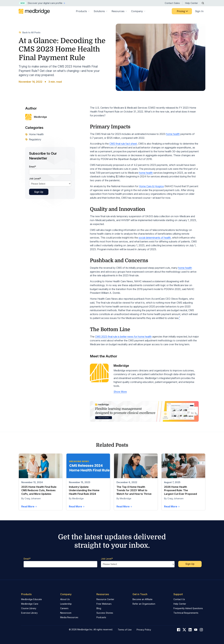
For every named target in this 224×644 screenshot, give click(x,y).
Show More (120, 392)
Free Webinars (104, 604)
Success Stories (105, 613)
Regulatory (33, 139)
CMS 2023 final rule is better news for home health (123, 337)
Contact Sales (172, 3)
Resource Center (105, 599)
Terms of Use (125, 630)
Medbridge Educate (31, 599)
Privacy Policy (144, 630)
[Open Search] (203, 3)
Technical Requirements (186, 613)
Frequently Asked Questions (188, 608)
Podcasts (101, 617)
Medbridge (121, 366)
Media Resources (69, 617)
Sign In (199, 11)
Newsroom (66, 613)
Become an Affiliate (142, 599)
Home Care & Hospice (151, 186)
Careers (64, 608)
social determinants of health (155, 238)
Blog (99, 608)
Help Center (191, 3)
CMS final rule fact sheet (123, 144)
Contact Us (179, 599)
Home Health (34, 134)
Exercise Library (29, 613)
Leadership (66, 604)
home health (173, 134)
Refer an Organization (144, 604)
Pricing (183, 11)
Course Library (29, 608)
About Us (65, 599)
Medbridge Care (30, 604)
